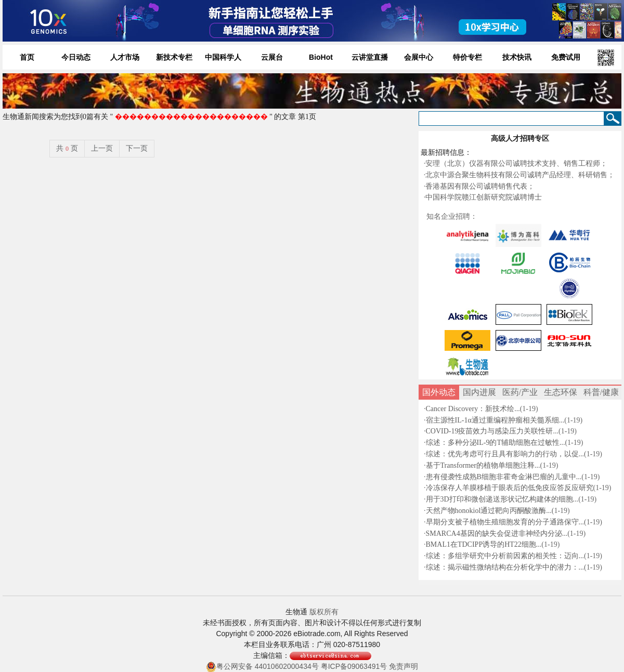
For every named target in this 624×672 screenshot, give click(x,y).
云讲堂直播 (370, 57)
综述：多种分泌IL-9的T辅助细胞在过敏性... (496, 443)
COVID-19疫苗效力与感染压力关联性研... (492, 431)
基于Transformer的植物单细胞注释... (483, 465)
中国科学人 (223, 57)
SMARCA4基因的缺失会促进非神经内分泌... (497, 533)
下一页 (137, 148)
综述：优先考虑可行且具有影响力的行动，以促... (505, 454)
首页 (27, 57)
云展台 (272, 57)
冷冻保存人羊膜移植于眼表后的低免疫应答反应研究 (510, 488)
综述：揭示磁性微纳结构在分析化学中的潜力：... (505, 567)
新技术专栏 (174, 57)
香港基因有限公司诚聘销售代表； (480, 186)
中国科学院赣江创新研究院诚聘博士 (484, 197)
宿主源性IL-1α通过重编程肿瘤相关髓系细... (495, 420)
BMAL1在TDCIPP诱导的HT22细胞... (484, 544)
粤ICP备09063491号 (354, 666)
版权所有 (324, 612)
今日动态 (76, 57)
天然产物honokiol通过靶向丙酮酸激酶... (489, 511)
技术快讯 (517, 57)
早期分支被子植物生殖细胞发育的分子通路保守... (505, 522)
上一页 (102, 148)
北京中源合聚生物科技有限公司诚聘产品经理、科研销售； (520, 175)
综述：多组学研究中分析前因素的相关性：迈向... (505, 556)
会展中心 (419, 57)
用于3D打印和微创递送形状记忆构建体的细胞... (502, 499)
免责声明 (404, 666)
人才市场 (125, 57)
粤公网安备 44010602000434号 (262, 667)
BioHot (321, 57)
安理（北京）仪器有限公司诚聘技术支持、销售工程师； (516, 163)
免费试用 (566, 57)
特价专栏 (467, 57)
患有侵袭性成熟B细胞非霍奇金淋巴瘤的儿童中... (504, 477)
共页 (67, 148)
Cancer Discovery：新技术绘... (473, 409)
